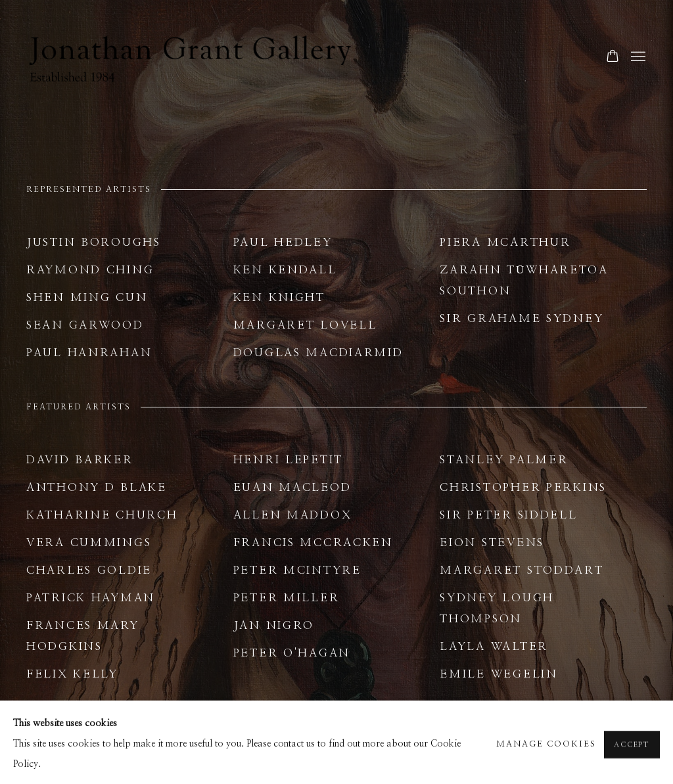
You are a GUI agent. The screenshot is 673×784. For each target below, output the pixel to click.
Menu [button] (637, 57)
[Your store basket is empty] (613, 57)
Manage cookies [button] (546, 765)
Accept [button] (632, 765)
